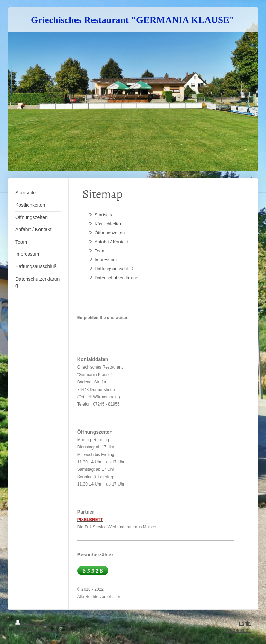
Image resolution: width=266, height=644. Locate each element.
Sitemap (64, 623)
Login (245, 623)
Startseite (104, 215)
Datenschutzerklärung (116, 278)
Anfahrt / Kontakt (111, 242)
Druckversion (34, 623)
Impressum (106, 260)
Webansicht (238, 630)
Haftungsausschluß (114, 269)
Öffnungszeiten (110, 233)
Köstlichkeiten (108, 224)
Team (100, 251)
